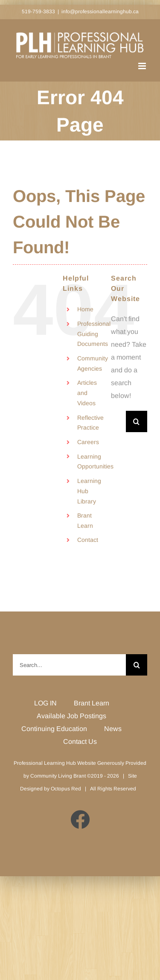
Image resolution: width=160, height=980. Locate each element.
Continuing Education (54, 729)
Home (85, 309)
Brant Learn (92, 703)
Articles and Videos (87, 393)
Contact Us (80, 742)
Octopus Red (66, 789)
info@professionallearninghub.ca (100, 12)
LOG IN (45, 703)
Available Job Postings (71, 716)
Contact (88, 540)
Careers (88, 442)
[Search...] (118, 421)
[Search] (137, 421)
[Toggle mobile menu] (143, 66)
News (113, 729)
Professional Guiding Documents (94, 334)
